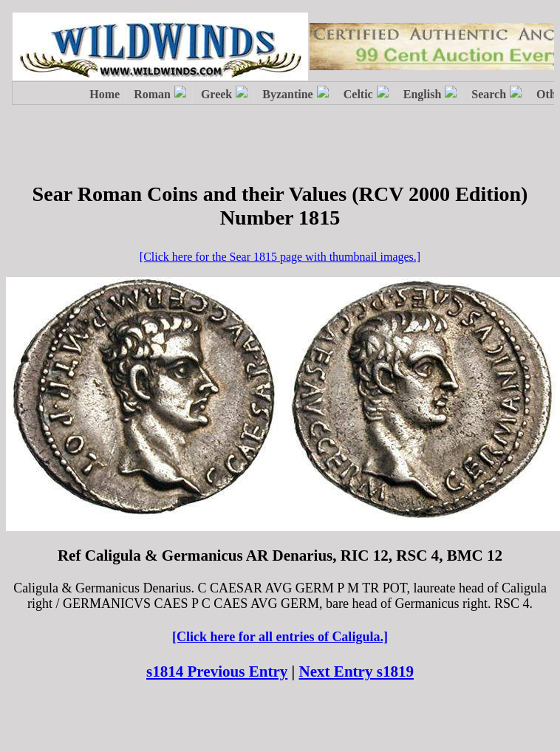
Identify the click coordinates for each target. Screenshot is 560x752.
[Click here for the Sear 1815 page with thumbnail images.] (280, 257)
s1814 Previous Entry (217, 671)
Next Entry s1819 (357, 671)
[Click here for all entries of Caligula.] (280, 637)
